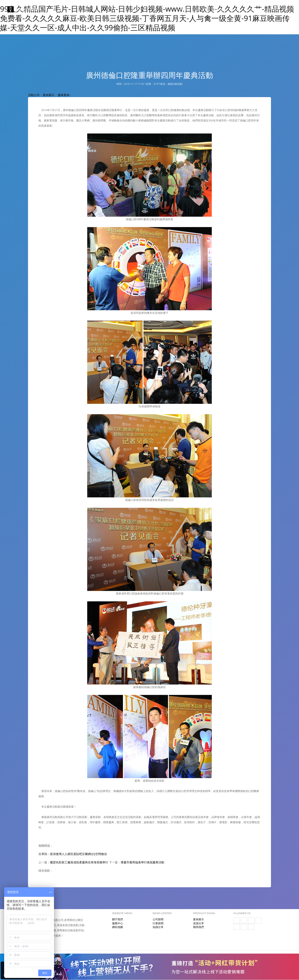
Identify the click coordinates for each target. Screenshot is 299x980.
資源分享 (199, 923)
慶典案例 (64, 95)
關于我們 (219, 9)
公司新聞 (158, 919)
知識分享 (158, 927)
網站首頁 (185, 9)
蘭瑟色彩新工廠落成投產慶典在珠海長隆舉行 (79, 862)
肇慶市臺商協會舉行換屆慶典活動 (142, 862)
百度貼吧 (76, 854)
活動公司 (34, 95)
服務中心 (236, 9)
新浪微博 (56, 854)
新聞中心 (270, 9)
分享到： (44, 854)
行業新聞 (158, 923)
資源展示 (253, 9)
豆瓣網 (86, 854)
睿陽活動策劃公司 (23, 9)
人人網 (66, 854)
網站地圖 (118, 927)
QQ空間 (96, 854)
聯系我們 (287, 9)
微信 (104, 854)
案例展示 (202, 9)
